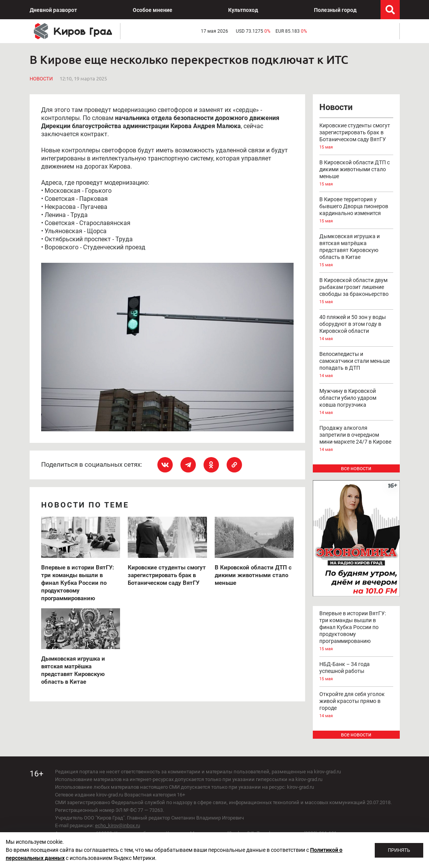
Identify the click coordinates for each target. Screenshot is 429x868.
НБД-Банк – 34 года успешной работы (356, 672)
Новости (41, 79)
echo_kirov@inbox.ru (118, 825)
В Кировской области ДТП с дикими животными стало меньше (356, 174)
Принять (399, 850)
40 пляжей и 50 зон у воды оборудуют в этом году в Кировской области (356, 328)
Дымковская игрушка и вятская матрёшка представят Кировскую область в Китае (356, 251)
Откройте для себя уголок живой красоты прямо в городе (356, 705)
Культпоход (243, 10)
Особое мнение (153, 10)
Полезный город (335, 10)
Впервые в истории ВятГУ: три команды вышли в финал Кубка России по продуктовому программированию (356, 631)
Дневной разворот (53, 10)
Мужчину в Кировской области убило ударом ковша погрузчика (356, 402)
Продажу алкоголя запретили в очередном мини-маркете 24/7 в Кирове (356, 439)
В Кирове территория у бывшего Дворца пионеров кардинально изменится (356, 210)
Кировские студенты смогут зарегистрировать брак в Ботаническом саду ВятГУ (356, 137)
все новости (356, 468)
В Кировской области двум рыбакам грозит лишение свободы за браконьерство (356, 291)
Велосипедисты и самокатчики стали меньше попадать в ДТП (356, 365)
